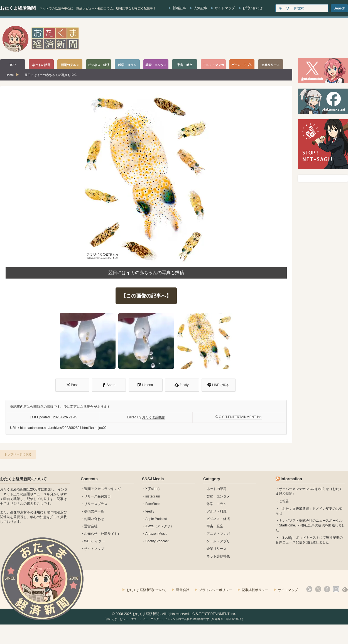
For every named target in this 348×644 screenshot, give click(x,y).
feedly (150, 511)
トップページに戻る (18, 454)
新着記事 (179, 8)
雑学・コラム (217, 504)
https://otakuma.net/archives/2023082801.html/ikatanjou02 (63, 428)
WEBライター (95, 541)
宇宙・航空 (215, 526)
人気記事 (200, 8)
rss (309, 589)
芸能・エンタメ (218, 496)
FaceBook (153, 504)
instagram (153, 496)
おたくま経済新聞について (23, 479)
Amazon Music (156, 534)
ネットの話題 (217, 489)
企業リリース (217, 549)
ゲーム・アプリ (218, 541)
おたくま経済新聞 (18, 8)
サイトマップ (225, 8)
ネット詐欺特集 (218, 556)
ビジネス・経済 (218, 519)
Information (291, 479)
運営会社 (91, 526)
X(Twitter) (152, 489)
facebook (327, 589)
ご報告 (284, 501)
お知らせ (91, 534)
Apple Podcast (156, 519)
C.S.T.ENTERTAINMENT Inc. (241, 417)
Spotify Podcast (157, 541)
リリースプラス (96, 504)
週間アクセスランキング (102, 489)
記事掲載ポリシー (255, 590)
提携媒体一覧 (94, 511)
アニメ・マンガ (218, 534)
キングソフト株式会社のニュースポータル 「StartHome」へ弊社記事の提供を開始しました (310, 525)
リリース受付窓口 (97, 496)
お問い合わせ (253, 8)
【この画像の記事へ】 (146, 296)
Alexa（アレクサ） (160, 526)
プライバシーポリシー (215, 590)
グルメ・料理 (217, 511)
